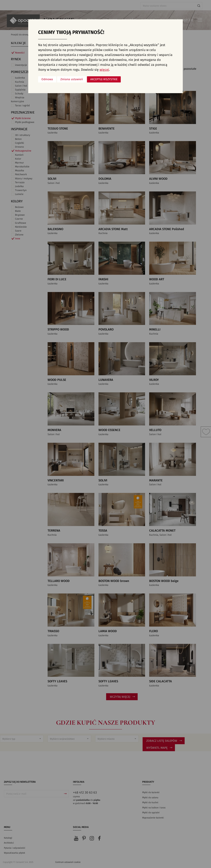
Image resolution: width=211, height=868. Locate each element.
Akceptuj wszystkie (104, 79)
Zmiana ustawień (72, 79)
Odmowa (47, 79)
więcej (104, 70)
